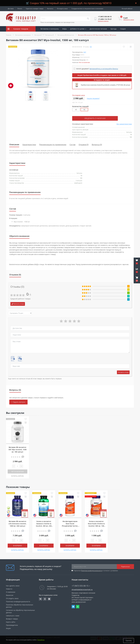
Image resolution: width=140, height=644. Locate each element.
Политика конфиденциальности (92, 570)
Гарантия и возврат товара (35, 9)
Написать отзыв (18, 304)
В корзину (18, 545)
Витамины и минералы (50, 29)
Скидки (123, 29)
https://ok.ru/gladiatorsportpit (45, 599)
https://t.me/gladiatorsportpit (49, 599)
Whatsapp (78, 606)
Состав (72, 144)
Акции (43, 34)
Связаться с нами (13, 615)
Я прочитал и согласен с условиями (96, 570)
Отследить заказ (62, 9)
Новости (9, 589)
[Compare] (131, 47)
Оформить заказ (129, 20)
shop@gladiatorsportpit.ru (82, 589)
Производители (12, 625)
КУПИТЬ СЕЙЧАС (17, 475)
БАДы (65, 29)
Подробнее (41, 641)
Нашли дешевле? (93, 98)
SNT (85, 52)
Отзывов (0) (84, 144)
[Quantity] (17, 466)
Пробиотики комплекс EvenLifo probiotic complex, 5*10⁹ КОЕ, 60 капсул (106, 85)
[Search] (88, 19)
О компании (11, 592)
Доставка (11, 9)
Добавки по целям (78, 29)
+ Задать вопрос (18, 402)
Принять (129, 641)
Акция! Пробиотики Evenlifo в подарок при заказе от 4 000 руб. (102, 75)
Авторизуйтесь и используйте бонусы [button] (104, 69)
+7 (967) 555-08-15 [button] (81, 585)
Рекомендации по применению (53, 144)
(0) (91, 47)
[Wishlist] (124, 47)
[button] (137, 279)
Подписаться (125, 566)
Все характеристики (124, 124)
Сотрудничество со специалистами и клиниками (87, 9)
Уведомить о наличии (86, 118)
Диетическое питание (98, 29)
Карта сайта (11, 622)
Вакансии (10, 595)
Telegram (73, 606)
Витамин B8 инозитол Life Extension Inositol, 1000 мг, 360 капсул (17, 523)
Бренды (114, 29)
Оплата (20, 9)
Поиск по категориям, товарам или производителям (57, 22)
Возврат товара (12, 618)
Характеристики (29, 144)
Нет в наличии (18, 471)
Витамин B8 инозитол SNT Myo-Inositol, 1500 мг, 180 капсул (18, 449)
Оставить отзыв (123, 372)
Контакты (50, 9)
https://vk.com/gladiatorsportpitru (40, 599)
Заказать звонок (103, 21)
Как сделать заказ (13, 585)
